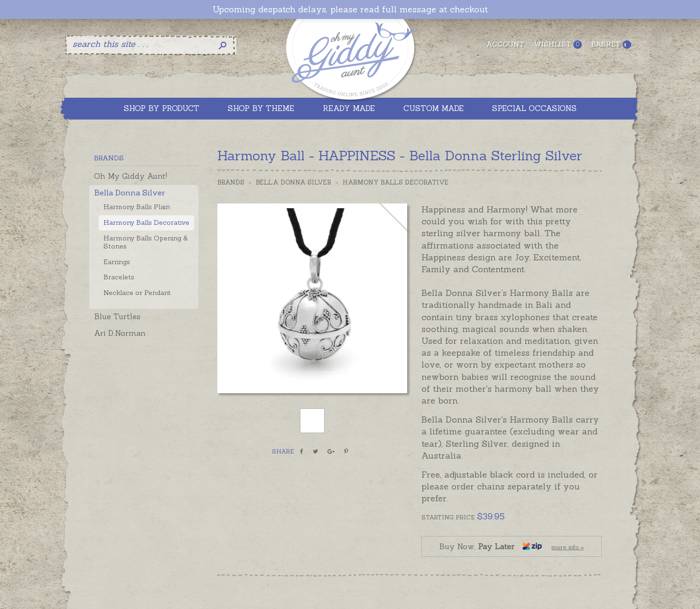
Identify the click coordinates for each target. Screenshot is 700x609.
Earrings (117, 262)
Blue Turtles (117, 316)
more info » (568, 547)
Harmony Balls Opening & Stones (146, 242)
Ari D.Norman (120, 333)
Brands (231, 182)
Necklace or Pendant (137, 293)
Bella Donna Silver (130, 193)
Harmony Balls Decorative (146, 222)
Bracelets (119, 277)
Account (505, 44)
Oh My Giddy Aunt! (131, 176)
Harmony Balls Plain (137, 207)
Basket (611, 44)
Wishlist (558, 44)
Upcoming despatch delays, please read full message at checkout (350, 9)
